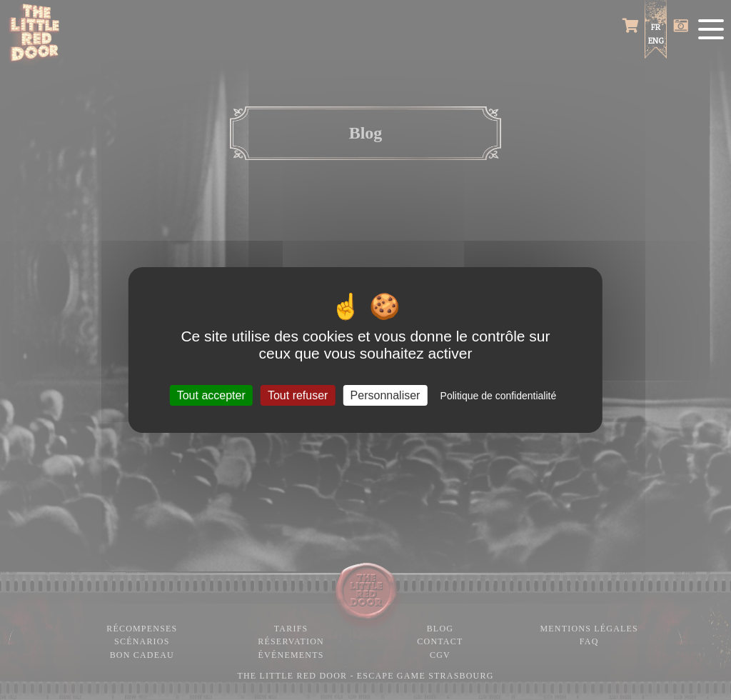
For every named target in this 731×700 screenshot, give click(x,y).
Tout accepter (211, 395)
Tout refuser (298, 395)
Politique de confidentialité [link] (499, 396)
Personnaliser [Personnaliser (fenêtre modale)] (385, 395)
